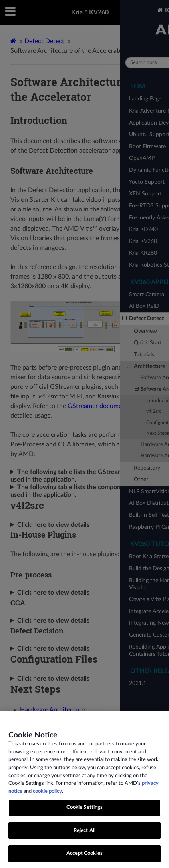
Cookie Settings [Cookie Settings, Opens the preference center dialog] (85, 819)
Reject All (84, 842)
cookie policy (47, 803)
